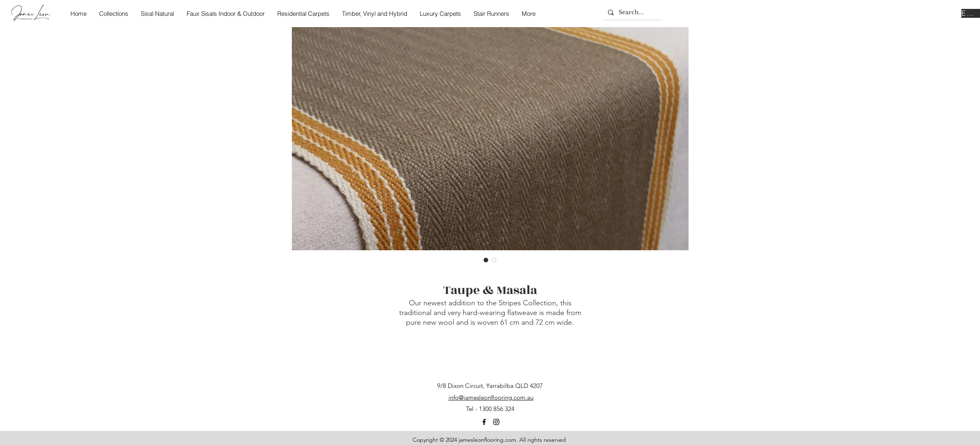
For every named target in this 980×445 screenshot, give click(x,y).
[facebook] (484, 422)
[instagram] (496, 422)
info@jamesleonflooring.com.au (491, 397)
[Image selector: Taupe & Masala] (486, 260)
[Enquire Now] (971, 13)
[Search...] (632, 13)
